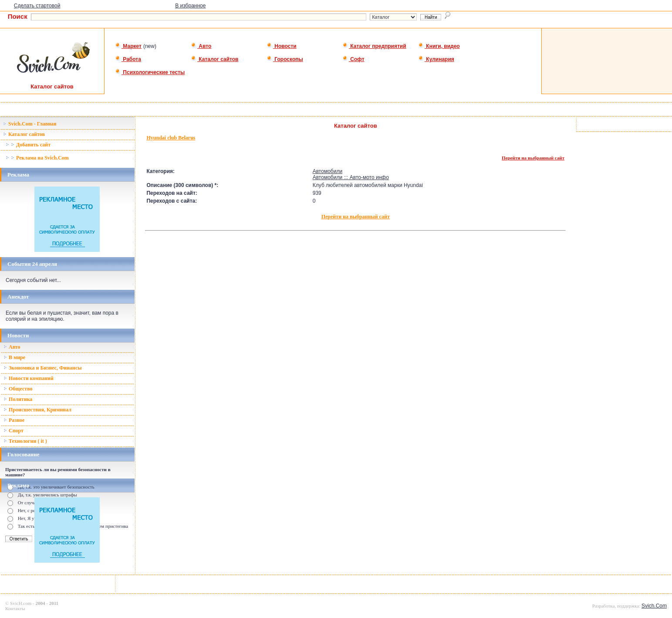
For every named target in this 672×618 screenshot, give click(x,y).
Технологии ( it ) (25, 441)
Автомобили (328, 171)
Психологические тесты (150, 72)
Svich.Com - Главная (30, 124)
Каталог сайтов (214, 59)
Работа (128, 59)
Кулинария (436, 59)
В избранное (190, 6)
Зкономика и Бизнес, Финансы (43, 368)
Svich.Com (654, 606)
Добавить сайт (28, 145)
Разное (14, 420)
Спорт (14, 431)
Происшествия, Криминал (37, 410)
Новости (282, 46)
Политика (18, 399)
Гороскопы (285, 59)
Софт (353, 59)
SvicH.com (21, 603)
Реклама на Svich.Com (37, 158)
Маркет (128, 46)
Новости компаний (29, 378)
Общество (18, 389)
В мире (14, 357)
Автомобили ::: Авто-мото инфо (351, 177)
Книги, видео (439, 46)
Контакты (15, 608)
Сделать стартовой (37, 6)
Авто (201, 46)
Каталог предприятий (374, 46)
